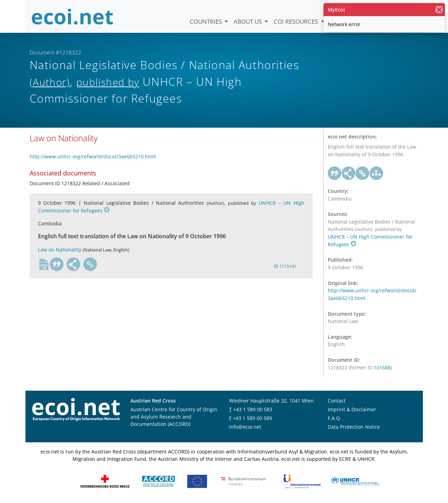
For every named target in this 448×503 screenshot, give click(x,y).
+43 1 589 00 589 (252, 418)
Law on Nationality (60, 250)
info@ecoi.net (245, 427)
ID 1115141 (285, 266)
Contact (337, 401)
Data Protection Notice (354, 427)
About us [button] (248, 21)
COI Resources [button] (297, 21)
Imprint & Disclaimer (352, 409)
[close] (439, 10)
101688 (382, 367)
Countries (206, 21)
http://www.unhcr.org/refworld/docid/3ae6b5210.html (93, 156)
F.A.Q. (335, 418)
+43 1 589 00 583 (253, 409)
